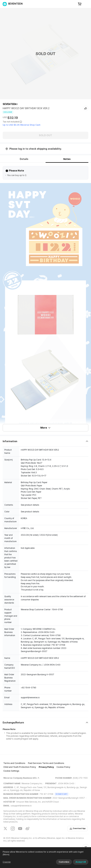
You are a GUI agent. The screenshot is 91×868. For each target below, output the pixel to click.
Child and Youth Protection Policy (20, 767)
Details (24, 159)
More (46, 428)
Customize (64, 862)
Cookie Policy (63, 767)
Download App (78, 829)
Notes (67, 159)
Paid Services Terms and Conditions (46, 763)
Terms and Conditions (14, 763)
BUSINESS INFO (62, 794)
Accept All (81, 862)
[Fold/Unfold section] (45, 441)
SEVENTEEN (10, 104)
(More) (6, 854)
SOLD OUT (45, 135)
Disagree (7, 862)
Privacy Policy (46, 767)
